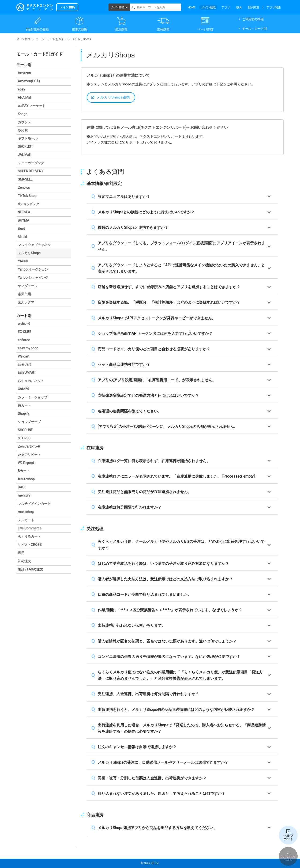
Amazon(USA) (29, 81)
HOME (191, 7)
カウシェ (24, 122)
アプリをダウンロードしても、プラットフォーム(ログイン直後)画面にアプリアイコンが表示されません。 (181, 246)
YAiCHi (23, 261)
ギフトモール (28, 138)
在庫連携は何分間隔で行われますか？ (130, 507)
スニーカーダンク (31, 163)
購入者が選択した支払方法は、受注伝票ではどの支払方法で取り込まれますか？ (165, 579)
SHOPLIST (25, 147)
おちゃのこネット (31, 381)
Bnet (21, 229)
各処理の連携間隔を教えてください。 (130, 411)
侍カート (24, 405)
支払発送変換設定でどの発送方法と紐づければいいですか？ (148, 395)
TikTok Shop (27, 196)
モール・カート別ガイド (51, 39)
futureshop (26, 479)
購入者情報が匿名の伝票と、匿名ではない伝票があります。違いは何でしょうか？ (167, 641)
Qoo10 (23, 130)
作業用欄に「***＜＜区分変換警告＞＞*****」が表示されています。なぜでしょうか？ (170, 610)
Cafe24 (23, 389)
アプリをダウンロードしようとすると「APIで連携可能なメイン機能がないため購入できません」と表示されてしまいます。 (181, 268)
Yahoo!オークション (33, 269)
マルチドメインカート (34, 504)
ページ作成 (205, 29)
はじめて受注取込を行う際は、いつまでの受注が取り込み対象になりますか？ (163, 564)
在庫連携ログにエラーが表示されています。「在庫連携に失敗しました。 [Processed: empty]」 (178, 476)
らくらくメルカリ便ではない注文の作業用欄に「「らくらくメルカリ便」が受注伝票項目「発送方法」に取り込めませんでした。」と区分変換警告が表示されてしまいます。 (180, 675)
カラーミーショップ (33, 397)
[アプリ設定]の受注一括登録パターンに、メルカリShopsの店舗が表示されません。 (168, 427)
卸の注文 (24, 561)
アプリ (226, 7)
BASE (22, 487)
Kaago (23, 114)
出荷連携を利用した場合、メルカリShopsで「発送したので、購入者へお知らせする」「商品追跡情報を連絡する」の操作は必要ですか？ (182, 728)
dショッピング (29, 204)
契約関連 (253, 7)
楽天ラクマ (26, 302)
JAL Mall (24, 155)
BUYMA (24, 220)
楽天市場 (24, 294)
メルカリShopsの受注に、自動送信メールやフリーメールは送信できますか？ (163, 762)
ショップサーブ (29, 422)
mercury (24, 495)
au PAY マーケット (32, 106)
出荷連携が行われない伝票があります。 (131, 625)
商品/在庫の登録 (37, 29)
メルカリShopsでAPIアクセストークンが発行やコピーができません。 (157, 318)
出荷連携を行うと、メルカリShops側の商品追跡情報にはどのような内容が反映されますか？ (176, 710)
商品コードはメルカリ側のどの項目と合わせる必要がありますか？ (154, 349)
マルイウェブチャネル (34, 245)
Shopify (24, 414)
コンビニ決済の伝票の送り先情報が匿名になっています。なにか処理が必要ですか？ (169, 657)
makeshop (26, 512)
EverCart (24, 364)
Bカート (24, 471)
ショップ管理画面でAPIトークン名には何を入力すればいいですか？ (155, 334)
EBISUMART (27, 373)
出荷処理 (163, 29)
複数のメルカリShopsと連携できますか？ (133, 228)
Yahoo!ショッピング (33, 278)
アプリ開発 (274, 7)
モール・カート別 (254, 29)
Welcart (24, 356)
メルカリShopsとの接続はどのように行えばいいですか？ (146, 212)
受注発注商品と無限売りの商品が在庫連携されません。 (145, 492)
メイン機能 (117, 7)
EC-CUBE (24, 332)
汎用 (21, 553)
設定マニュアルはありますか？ (124, 197)
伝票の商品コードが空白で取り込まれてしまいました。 (145, 594)
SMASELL (25, 179)
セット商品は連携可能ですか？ (124, 364)
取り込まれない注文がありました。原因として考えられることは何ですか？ (161, 794)
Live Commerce (30, 528)
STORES (24, 438)
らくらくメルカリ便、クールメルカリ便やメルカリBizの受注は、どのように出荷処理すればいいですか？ (181, 545)
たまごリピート (29, 455)
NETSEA (24, 212)
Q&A (239, 7)
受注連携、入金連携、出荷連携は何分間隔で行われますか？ (148, 694)
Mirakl (22, 237)
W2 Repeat (26, 463)
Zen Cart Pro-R (29, 446)
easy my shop (28, 348)
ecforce (24, 340)
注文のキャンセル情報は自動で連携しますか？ (137, 747)
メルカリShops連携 (113, 97)
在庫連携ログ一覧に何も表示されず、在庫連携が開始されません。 (154, 461)
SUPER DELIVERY (31, 171)
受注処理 (121, 29)
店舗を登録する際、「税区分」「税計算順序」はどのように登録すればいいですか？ (169, 302)
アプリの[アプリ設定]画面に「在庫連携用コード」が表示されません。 (157, 380)
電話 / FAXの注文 (30, 569)
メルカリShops (29, 253)
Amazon (24, 73)
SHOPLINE (25, 430)
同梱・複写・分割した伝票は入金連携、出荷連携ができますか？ (152, 778)
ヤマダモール (28, 286)
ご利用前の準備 (253, 19)
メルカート (26, 520)
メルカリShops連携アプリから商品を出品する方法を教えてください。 (157, 828)
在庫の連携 (79, 29)
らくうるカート (29, 536)
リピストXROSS (30, 545)
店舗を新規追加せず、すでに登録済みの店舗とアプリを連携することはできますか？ (169, 287)
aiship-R (24, 324)
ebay (21, 89)
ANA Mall (25, 98)
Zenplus (24, 188)
